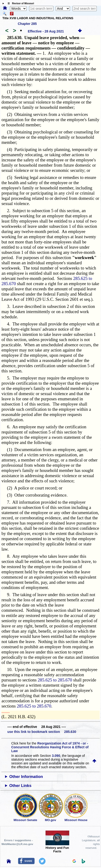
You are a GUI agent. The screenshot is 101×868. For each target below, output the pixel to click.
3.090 (56, 756)
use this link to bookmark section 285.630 (42, 732)
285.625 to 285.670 (55, 680)
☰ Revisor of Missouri (20, 3)
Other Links (20, 786)
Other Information (26, 777)
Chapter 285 (27, 24)
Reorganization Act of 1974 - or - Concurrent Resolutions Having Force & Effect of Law (50, 747)
